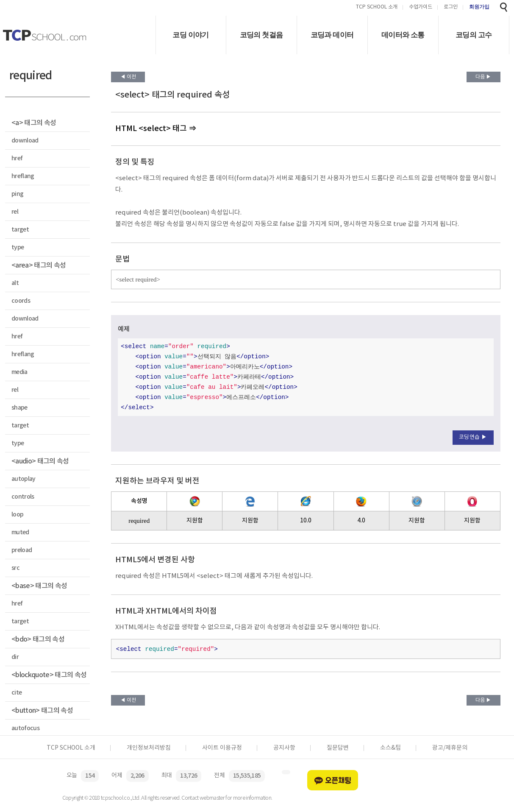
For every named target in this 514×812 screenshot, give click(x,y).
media (19, 372)
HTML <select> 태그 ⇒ (156, 129)
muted (20, 532)
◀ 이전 (128, 77)
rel (15, 212)
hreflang (23, 176)
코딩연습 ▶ (473, 437)
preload (22, 550)
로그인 (451, 7)
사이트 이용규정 (222, 748)
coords (21, 301)
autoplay (24, 479)
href (17, 158)
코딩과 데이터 (332, 35)
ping (17, 194)
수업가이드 (421, 7)
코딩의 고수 (474, 35)
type (18, 247)
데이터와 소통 (403, 35)
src (15, 568)
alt (15, 283)
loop (17, 515)
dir (15, 657)
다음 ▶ (483, 77)
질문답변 (338, 748)
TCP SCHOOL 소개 (377, 7)
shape (19, 408)
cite (17, 693)
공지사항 (284, 748)
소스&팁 (390, 748)
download (25, 141)
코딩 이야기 (190, 35)
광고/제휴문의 (450, 748)
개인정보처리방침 (149, 748)
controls (23, 497)
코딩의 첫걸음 (261, 35)
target (20, 230)
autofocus (25, 728)
